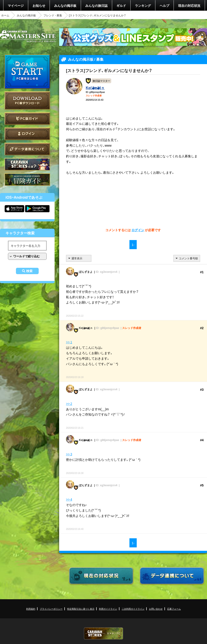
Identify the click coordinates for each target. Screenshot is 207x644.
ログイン (27, 134)
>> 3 (69, 454)
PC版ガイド (27, 119)
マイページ (16, 5)
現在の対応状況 (189, 5)
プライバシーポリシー (51, 609)
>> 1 (69, 342)
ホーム (5, 15)
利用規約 (31, 609)
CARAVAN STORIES (103, 633)
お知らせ (39, 5)
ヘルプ (164, 5)
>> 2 (69, 403)
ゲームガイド (27, 179)
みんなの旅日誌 (96, 5)
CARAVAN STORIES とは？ (27, 164)
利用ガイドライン (108, 609)
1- (133, 245)
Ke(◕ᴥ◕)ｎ (95, 88)
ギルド (121, 5)
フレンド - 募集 (53, 15)
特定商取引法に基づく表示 (81, 609)
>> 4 (69, 499)
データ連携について (27, 149)
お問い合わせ (156, 609)
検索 (29, 271)
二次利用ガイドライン (133, 609)
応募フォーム (174, 609)
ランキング (143, 5)
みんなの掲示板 (65, 5)
